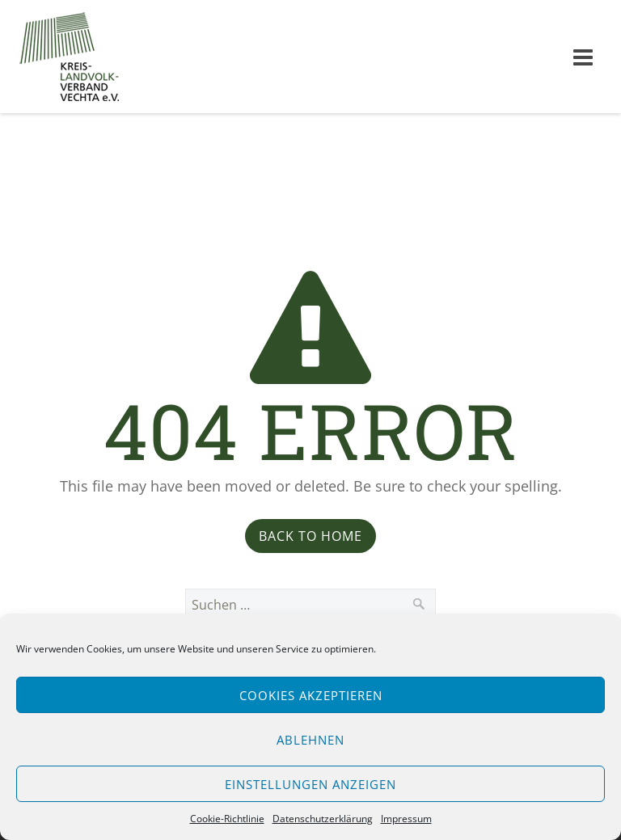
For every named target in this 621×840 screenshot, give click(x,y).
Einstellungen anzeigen (310, 784)
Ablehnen (310, 740)
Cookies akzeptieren (311, 695)
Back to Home (310, 536)
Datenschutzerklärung (323, 819)
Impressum (406, 819)
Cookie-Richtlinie (227, 819)
